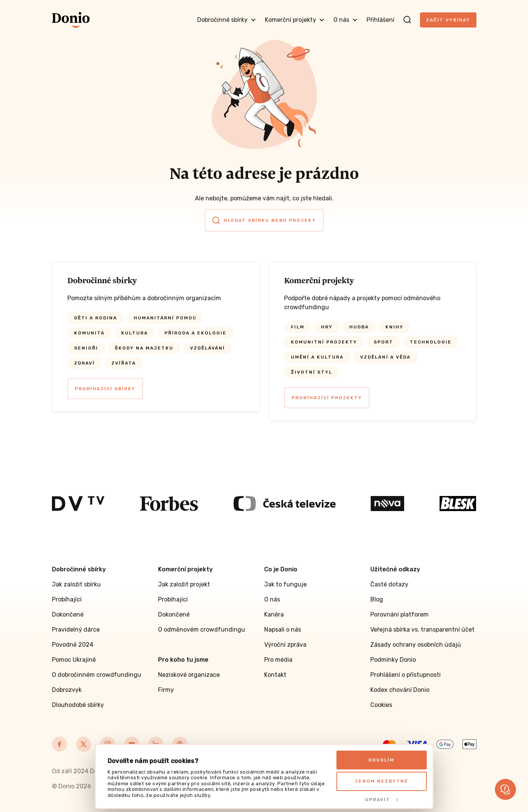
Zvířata (124, 363)
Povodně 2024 (73, 645)
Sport (383, 342)
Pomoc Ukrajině (74, 660)
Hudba (359, 327)
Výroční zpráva (285, 645)
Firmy (166, 690)
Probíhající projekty (327, 398)
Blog (377, 599)
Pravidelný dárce (76, 630)
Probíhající (67, 599)
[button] (505, 789)
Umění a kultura (317, 357)
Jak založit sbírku (76, 584)
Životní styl (312, 372)
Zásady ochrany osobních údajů (416, 645)
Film (298, 327)
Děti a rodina (96, 318)
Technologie (431, 342)
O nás (345, 20)
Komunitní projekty (324, 342)
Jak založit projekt (184, 584)
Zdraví (84, 363)
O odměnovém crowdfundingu (202, 630)
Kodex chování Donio (400, 690)
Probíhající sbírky (105, 389)
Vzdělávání (208, 348)
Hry (327, 327)
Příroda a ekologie (196, 333)
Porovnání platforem (399, 614)
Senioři (86, 348)
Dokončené (68, 614)
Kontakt (275, 675)
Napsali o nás (283, 630)
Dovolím (381, 760)
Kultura (135, 333)
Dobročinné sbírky (227, 20)
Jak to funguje (285, 584)
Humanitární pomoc (165, 318)
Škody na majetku (144, 348)
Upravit (382, 800)
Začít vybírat (448, 20)
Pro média (278, 660)
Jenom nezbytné (382, 781)
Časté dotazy (389, 584)
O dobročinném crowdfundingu (97, 675)
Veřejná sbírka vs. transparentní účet (422, 630)
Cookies (381, 705)
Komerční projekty (295, 20)
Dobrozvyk (67, 690)
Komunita (89, 333)
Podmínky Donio (393, 660)
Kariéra (274, 614)
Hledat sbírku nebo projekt (264, 220)
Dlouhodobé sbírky (78, 705)
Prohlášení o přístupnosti (406, 675)
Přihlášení (380, 20)
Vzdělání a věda (385, 357)
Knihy (394, 327)
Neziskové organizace (189, 675)
